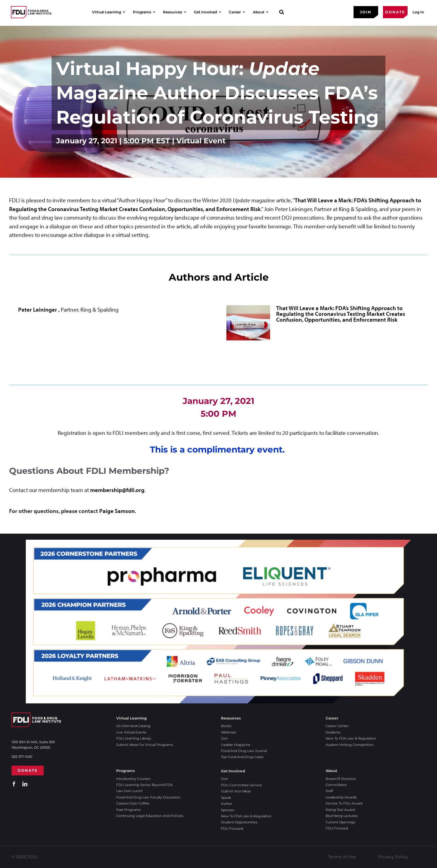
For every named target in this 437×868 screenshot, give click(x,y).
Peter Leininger (38, 309)
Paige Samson (117, 511)
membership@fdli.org (117, 490)
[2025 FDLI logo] (31, 12)
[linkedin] (25, 784)
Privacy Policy (393, 857)
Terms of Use (342, 857)
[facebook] (14, 784)
